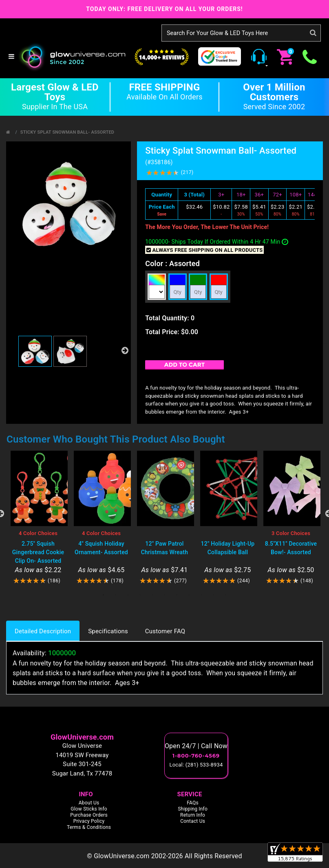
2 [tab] (116, 595)
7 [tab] (177, 595)
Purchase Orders (89, 815)
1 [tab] (104, 595)
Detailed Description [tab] (43, 631)
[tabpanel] (38, 518)
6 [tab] (165, 595)
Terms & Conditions (89, 827)
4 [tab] (140, 595)
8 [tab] (189, 595)
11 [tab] (226, 595)
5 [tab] (152, 595)
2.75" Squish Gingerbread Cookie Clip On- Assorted (38, 552)
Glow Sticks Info (89, 809)
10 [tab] (214, 595)
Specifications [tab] (108, 631)
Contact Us (193, 821)
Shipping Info (193, 809)
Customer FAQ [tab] (165, 631)
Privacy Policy (89, 821)
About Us (89, 803)
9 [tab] (201, 595)
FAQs (193, 803)
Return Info (193, 815)
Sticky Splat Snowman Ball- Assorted (67, 132)
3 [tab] (128, 595)
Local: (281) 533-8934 (196, 765)
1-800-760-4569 (196, 756)
